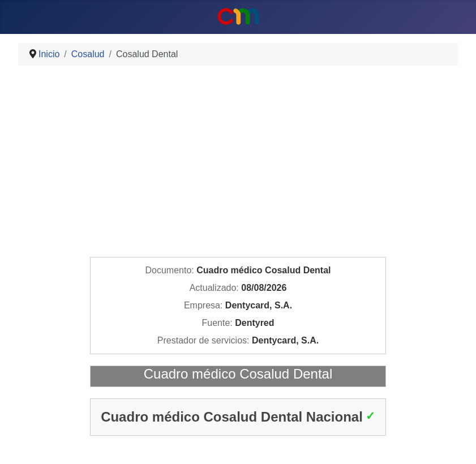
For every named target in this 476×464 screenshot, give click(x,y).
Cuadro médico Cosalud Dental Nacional (232, 417)
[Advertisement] (238, 163)
